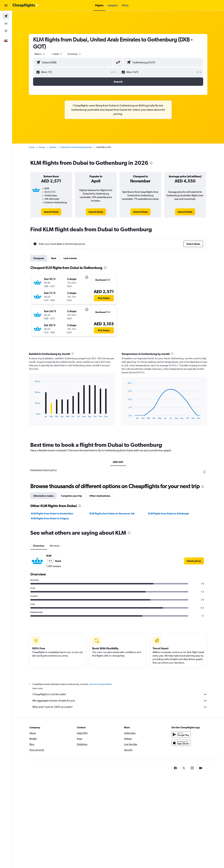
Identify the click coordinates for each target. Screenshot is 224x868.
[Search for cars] (6, 23)
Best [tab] (54, 258)
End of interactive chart (33, 415)
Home (32, 147)
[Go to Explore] (6, 31)
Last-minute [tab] (70, 258)
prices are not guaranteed (100, 684)
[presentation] (151, 163)
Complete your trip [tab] (71, 496)
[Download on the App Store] (181, 743)
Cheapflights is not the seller (120, 694)
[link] (51, 212)
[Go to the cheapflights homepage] (26, 5)
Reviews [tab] (55, 546)
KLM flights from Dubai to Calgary (50, 518)
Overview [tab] (39, 546)
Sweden (53, 147)
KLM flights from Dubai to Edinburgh (169, 513)
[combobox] (40, 54)
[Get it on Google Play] (181, 734)
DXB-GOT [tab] (118, 462)
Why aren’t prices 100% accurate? (120, 707)
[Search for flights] (6, 16)
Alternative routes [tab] (43, 496)
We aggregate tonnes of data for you (120, 701)
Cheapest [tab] (39, 258)
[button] (6, 5)
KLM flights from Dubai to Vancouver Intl (112, 513)
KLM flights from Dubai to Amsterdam (52, 513)
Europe (42, 147)
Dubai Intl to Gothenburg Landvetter (76, 147)
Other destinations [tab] (100, 496)
